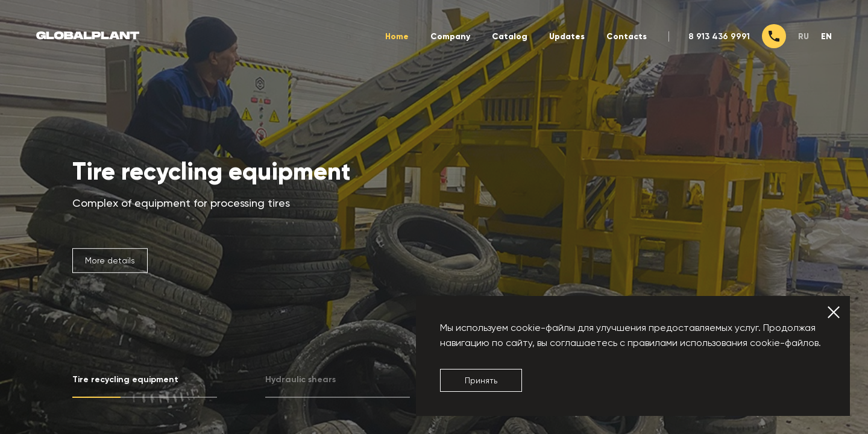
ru (804, 36)
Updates (567, 36)
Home (397, 36)
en (826, 36)
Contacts (627, 36)
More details (110, 260)
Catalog (510, 36)
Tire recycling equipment (212, 172)
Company (450, 36)
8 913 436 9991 (719, 36)
